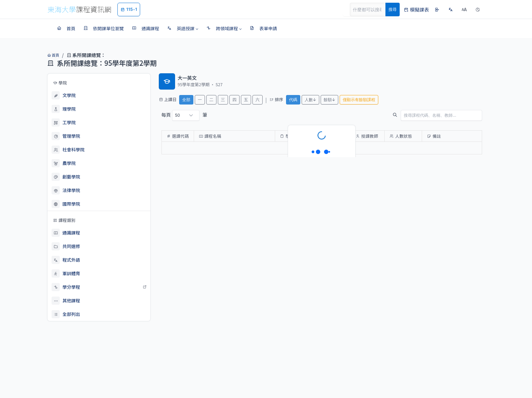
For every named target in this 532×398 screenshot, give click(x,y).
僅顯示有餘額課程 (359, 100)
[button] (183, 29)
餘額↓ (329, 100)
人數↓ (310, 100)
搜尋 (393, 9)
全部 (186, 100)
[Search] (372, 10)
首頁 (53, 55)
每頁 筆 (184, 115)
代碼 (293, 100)
